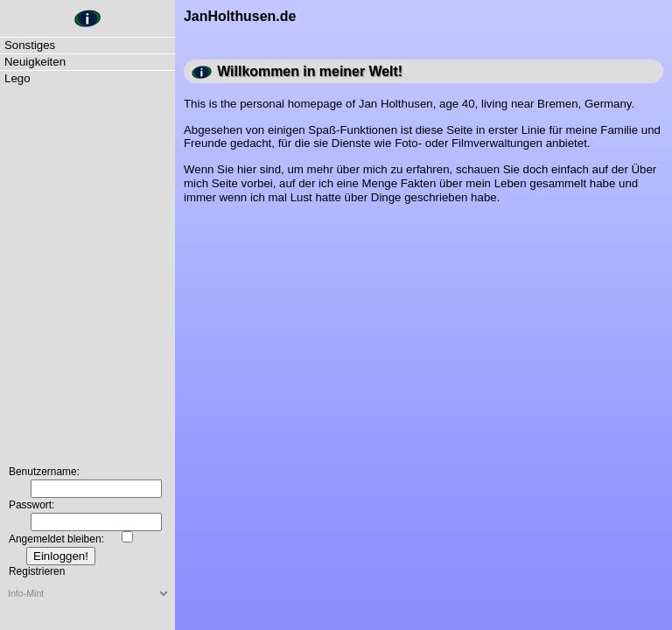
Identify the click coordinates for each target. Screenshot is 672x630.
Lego (17, 78)
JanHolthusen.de (3, 18)
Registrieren (37, 571)
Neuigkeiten (35, 62)
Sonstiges (30, 45)
